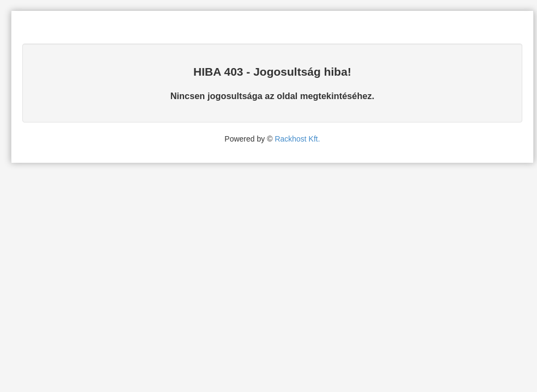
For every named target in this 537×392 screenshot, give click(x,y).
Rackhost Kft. (297, 139)
